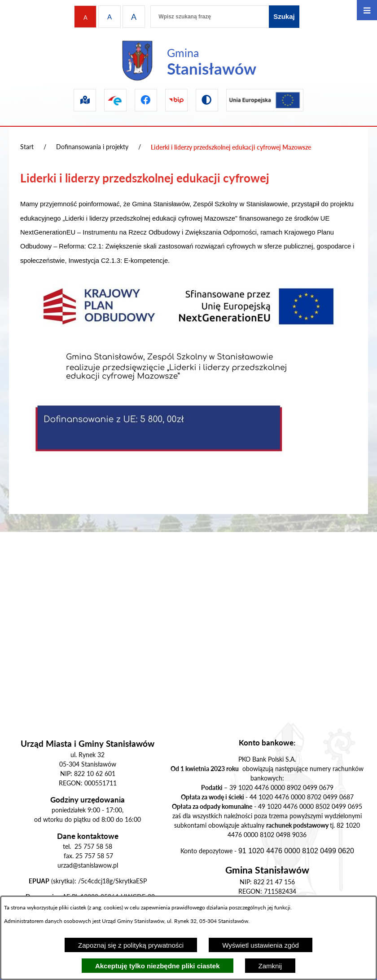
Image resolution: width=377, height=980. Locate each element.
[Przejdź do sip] (85, 100)
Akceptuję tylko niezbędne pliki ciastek (158, 966)
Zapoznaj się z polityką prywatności (131, 945)
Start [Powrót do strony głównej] (27, 147)
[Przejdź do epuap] (115, 100)
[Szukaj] (284, 17)
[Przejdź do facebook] (146, 100)
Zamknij (270, 966)
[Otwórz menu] (367, 10)
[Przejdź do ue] (265, 100)
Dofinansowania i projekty (92, 147)
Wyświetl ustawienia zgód (261, 945)
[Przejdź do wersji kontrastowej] (207, 100)
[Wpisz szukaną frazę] (210, 17)
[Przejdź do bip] (176, 100)
